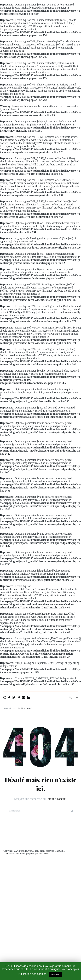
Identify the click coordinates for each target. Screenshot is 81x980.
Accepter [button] (55, 974)
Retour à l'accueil (56, 799)
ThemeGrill (9, 854)
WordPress (44, 854)
